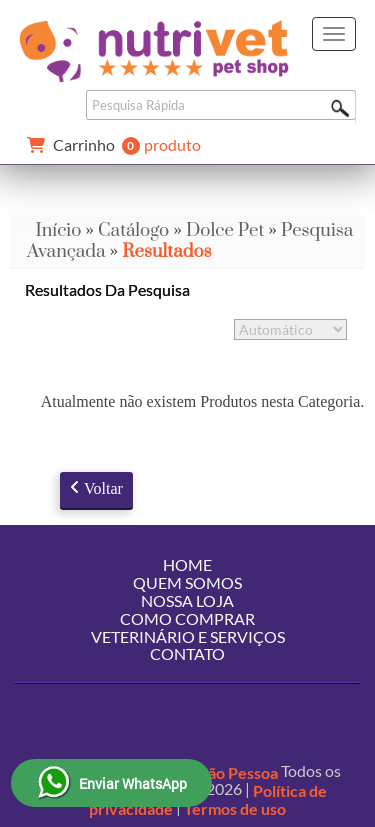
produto (110, 146)
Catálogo (133, 230)
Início (58, 230)
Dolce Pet (225, 230)
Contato (187, 653)
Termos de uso (235, 808)
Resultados (166, 251)
